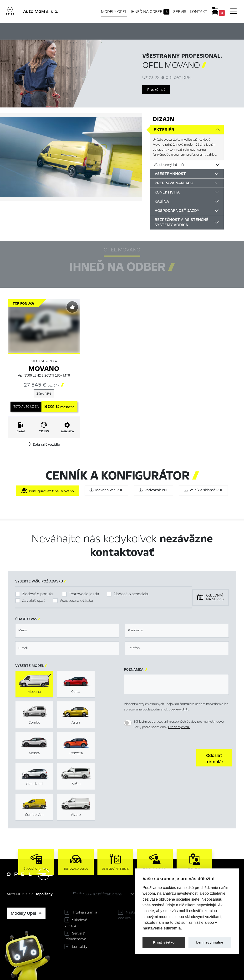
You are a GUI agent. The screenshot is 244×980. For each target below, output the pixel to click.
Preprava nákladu (174, 183)
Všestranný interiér (169, 165)
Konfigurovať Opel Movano (48, 491)
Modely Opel (114, 12)
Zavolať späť (34, 600)
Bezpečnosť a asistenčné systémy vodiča (182, 222)
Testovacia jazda (84, 594)
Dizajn (163, 119)
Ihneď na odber (150, 12)
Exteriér (164, 130)
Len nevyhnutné (210, 942)
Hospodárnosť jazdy (177, 211)
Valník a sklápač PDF (203, 490)
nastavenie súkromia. (162, 928)
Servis (180, 12)
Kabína (162, 201)
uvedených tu (179, 709)
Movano (44, 369)
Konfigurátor (130, 31)
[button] (44, 444)
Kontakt (199, 12)
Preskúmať (156, 90)
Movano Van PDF (106, 490)
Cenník (154, 31)
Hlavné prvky (61, 31)
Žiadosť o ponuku (38, 594)
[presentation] (160, 757)
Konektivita (167, 192)
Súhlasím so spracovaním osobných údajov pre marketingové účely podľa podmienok (179, 724)
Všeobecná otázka (76, 600)
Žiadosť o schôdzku (131, 594)
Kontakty (80, 947)
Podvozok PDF (153, 490)
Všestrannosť (170, 174)
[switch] (128, 723)
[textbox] (67, 631)
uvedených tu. (179, 727)
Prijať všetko (164, 942)
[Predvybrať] (72, 307)
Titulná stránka (85, 912)
